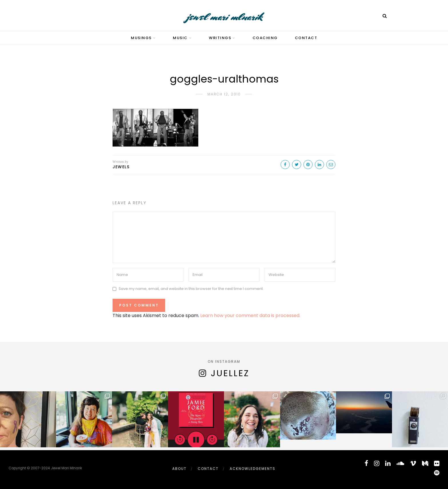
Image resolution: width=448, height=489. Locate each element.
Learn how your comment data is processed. (250, 315)
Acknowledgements (253, 469)
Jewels (121, 167)
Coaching (265, 38)
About (179, 469)
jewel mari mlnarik (224, 17)
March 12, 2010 (224, 94)
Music (180, 38)
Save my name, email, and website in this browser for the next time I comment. (191, 289)
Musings (141, 38)
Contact (306, 38)
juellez (230, 373)
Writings (220, 38)
